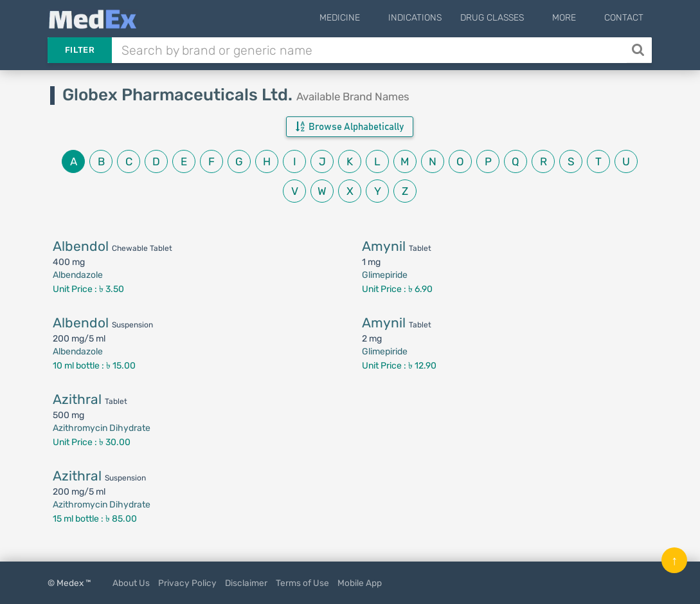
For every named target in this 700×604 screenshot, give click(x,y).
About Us (131, 583)
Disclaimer (246, 583)
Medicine (369, 18)
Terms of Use (302, 583)
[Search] (639, 50)
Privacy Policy (187, 583)
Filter (80, 50)
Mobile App (360, 583)
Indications (434, 18)
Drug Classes (511, 18)
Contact (624, 18)
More (574, 18)
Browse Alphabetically (350, 127)
